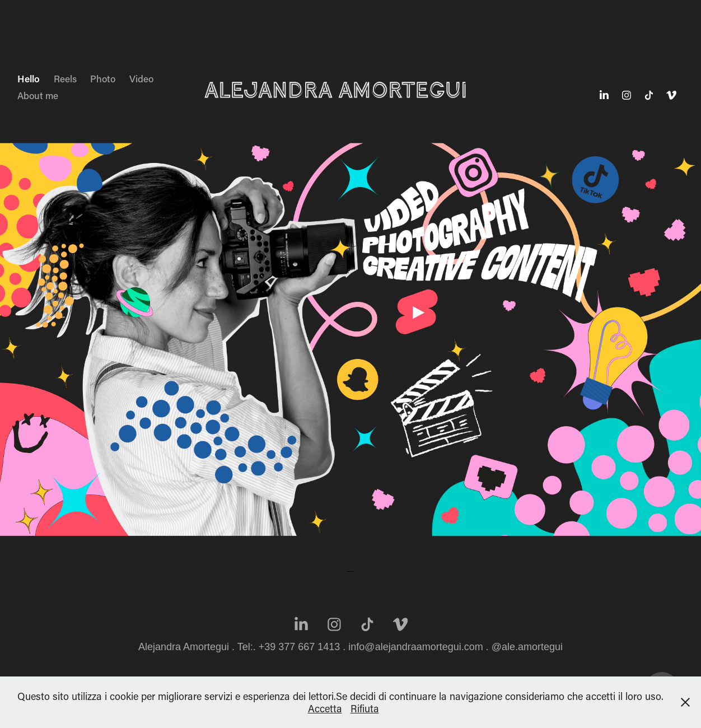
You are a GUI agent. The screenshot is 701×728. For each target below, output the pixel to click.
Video (141, 78)
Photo (103, 78)
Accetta (325, 708)
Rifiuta (365, 708)
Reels (65, 78)
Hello (29, 78)
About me (38, 95)
